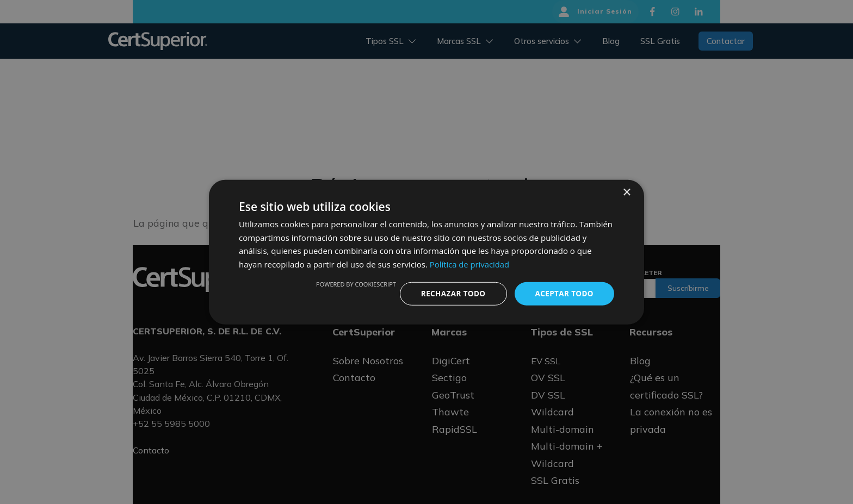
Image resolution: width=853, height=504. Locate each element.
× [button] (626, 192)
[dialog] (426, 252)
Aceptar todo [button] (563, 293)
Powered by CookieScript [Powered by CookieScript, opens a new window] (352, 284)
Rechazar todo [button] (450, 293)
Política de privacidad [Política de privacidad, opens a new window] (470, 264)
